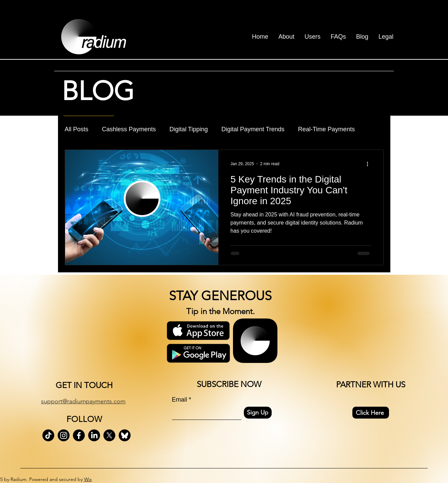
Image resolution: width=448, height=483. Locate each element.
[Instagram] (64, 435)
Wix (88, 479)
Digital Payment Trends (253, 129)
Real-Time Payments (326, 129)
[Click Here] (371, 413)
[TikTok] (48, 435)
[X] (109, 435)
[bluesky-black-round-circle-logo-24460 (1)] (125, 435)
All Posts (77, 129)
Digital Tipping (189, 129)
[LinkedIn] (94, 435)
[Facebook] (79, 435)
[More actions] (370, 164)
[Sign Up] (258, 413)
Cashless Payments (129, 129)
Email (180, 400)
